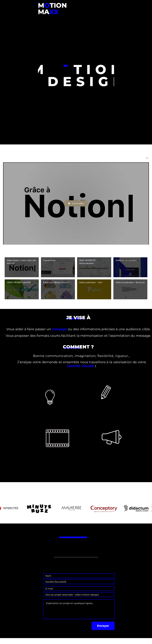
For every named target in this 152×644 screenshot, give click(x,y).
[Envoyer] (103, 626)
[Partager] (146, 158)
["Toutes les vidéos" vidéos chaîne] (76, 280)
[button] (39, 508)
